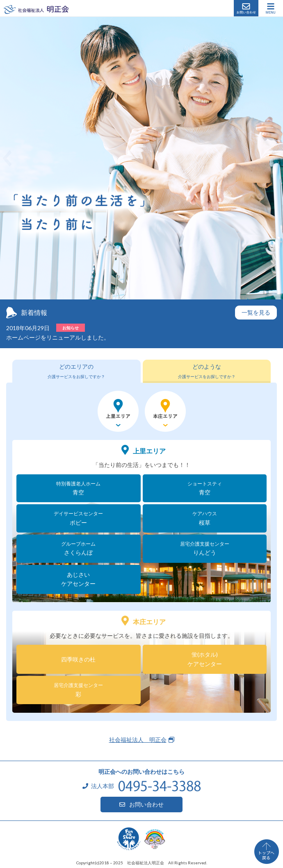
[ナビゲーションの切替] (271, 8)
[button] (7, 158)
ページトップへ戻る (267, 852)
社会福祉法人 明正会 (36, 9)
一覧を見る (256, 312)
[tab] (76, 371)
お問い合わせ (246, 8)
